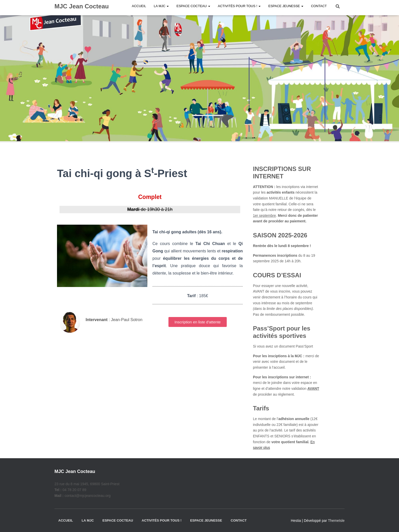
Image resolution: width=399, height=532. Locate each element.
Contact (239, 520)
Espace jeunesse (206, 520)
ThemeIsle (336, 521)
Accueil (66, 520)
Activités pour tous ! (162, 520)
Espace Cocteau (118, 520)
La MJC (88, 520)
